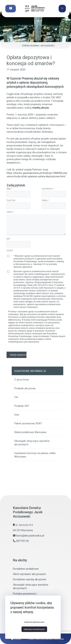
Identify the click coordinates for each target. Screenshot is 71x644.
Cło (16, 397)
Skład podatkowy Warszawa (30, 432)
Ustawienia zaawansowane (34, 622)
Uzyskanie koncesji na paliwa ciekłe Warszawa (35, 455)
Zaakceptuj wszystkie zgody (34, 629)
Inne (17, 415)
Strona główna (30, 46)
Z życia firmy (22, 379)
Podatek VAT (22, 406)
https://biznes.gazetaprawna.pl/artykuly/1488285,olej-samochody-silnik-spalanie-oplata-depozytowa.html (37, 175)
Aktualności (48, 46)
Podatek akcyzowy (25, 388)
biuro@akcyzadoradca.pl (30, 535)
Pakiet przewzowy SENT (28, 423)
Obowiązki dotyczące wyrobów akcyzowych (32, 443)
